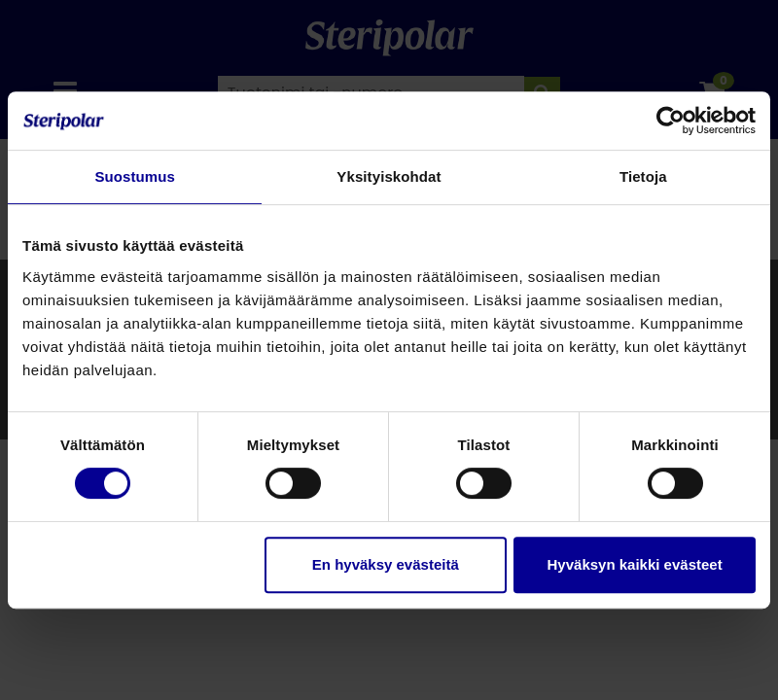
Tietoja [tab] (643, 176)
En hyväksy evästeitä (386, 564)
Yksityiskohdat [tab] (389, 176)
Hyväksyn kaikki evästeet (635, 564)
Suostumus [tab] (135, 176)
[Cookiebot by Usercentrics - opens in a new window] (671, 121)
